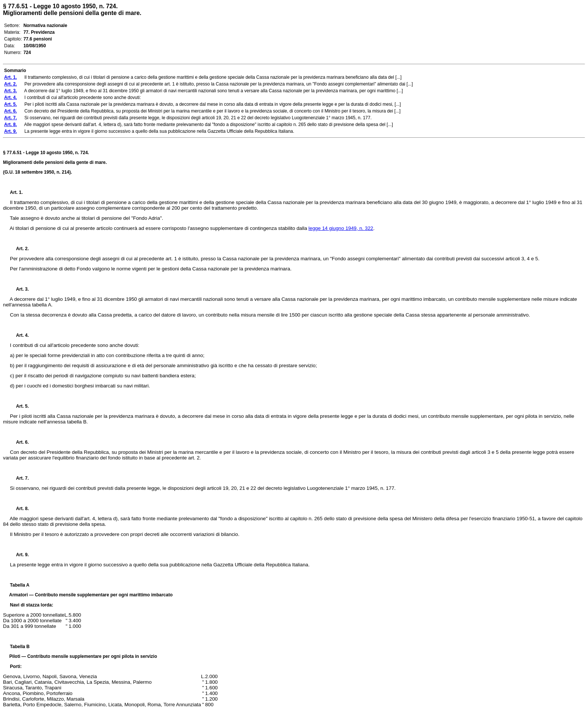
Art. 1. (16, 192)
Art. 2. (19, 249)
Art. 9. (19, 555)
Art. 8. (19, 509)
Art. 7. (19, 478)
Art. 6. (19, 442)
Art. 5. (19, 406)
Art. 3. (19, 289)
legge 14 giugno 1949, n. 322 (341, 228)
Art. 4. (19, 335)
